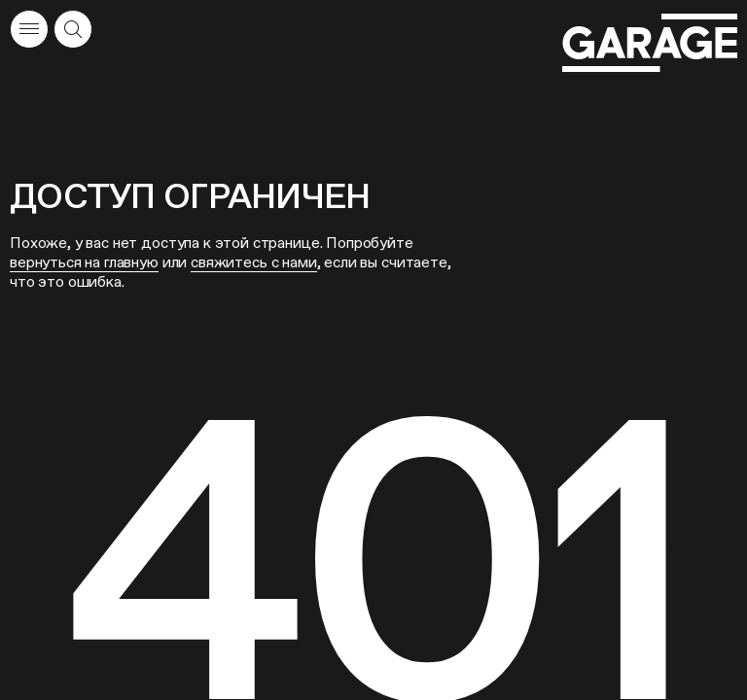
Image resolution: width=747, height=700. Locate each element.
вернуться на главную (84, 262)
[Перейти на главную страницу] (650, 43)
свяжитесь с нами (253, 262)
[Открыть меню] (29, 29)
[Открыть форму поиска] (73, 29)
